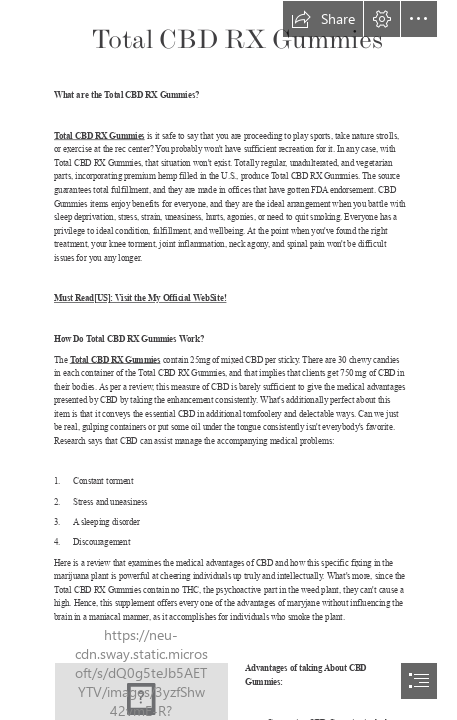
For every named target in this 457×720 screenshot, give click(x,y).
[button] (323, 19)
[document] (228, 360)
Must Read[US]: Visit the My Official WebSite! (140, 298)
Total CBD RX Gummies (99, 135)
